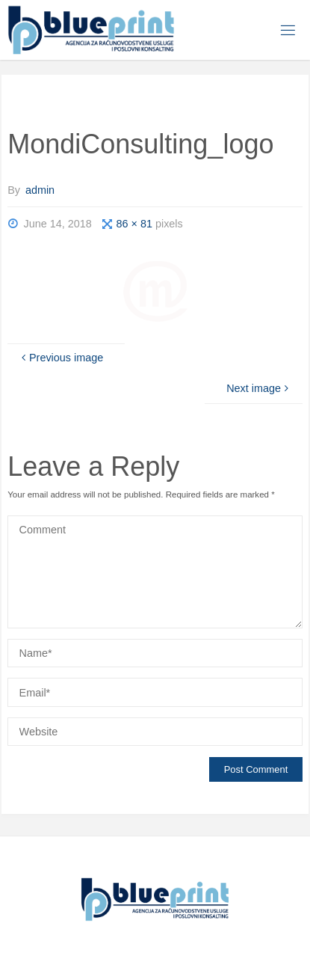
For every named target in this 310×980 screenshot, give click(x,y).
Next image (259, 388)
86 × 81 (136, 224)
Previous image (61, 358)
